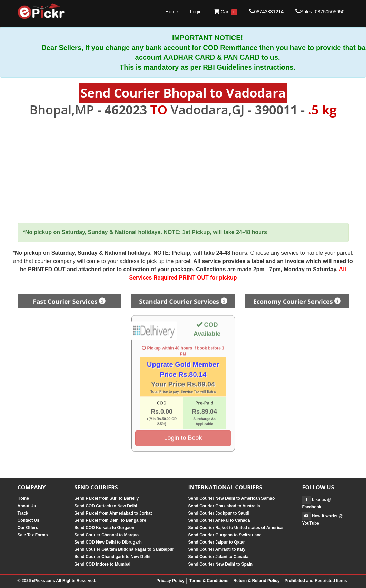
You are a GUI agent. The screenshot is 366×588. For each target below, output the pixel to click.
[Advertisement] (183, 170)
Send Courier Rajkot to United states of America (236, 528)
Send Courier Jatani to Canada (219, 557)
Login (196, 12)
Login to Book (183, 435)
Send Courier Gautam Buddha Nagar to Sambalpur (124, 549)
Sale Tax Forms (33, 535)
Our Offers (28, 528)
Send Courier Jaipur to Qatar (217, 542)
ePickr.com (43, 581)
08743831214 (266, 11)
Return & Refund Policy (256, 581)
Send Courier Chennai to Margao (107, 535)
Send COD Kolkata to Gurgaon (105, 528)
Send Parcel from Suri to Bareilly (107, 498)
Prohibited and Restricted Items (316, 581)
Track (23, 513)
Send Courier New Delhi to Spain (221, 564)
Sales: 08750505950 (320, 11)
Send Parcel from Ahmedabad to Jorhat (113, 513)
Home (172, 12)
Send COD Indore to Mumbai (103, 564)
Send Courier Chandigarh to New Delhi (113, 557)
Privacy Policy (170, 581)
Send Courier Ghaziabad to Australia (224, 506)
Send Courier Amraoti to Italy (217, 549)
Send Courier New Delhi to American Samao (232, 498)
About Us (27, 506)
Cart (226, 12)
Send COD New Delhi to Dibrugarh (108, 542)
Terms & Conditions (209, 581)
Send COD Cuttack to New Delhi (106, 506)
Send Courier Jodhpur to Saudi (219, 513)
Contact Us (28, 520)
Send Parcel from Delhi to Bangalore (110, 520)
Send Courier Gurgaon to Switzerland (225, 535)
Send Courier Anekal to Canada (219, 520)
